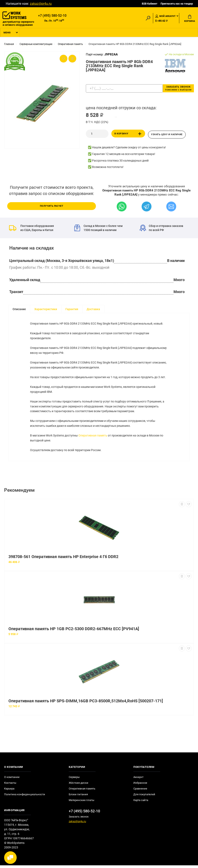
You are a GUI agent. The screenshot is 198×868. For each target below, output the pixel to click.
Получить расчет (52, 206)
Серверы (74, 780)
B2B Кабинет (150, 4)
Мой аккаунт (165, 16)
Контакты (10, 785)
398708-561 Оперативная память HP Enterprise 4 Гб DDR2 (63, 559)
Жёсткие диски (79, 785)
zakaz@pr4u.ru (41, 4)
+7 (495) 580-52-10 (52, 16)
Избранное (140, 785)
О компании (12, 780)
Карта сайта (141, 803)
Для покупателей (144, 797)
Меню (7, 34)
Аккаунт (138, 780)
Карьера (9, 791)
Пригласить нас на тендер (177, 4)
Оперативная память (93, 438)
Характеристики (46, 310)
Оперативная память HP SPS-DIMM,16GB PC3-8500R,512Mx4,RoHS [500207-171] (86, 704)
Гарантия (72, 310)
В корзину (129, 135)
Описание (19, 310)
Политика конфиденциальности (25, 797)
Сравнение (140, 791)
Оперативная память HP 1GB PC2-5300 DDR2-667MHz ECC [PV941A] (74, 632)
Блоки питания (78, 797)
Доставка (93, 310)
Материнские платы (82, 803)
